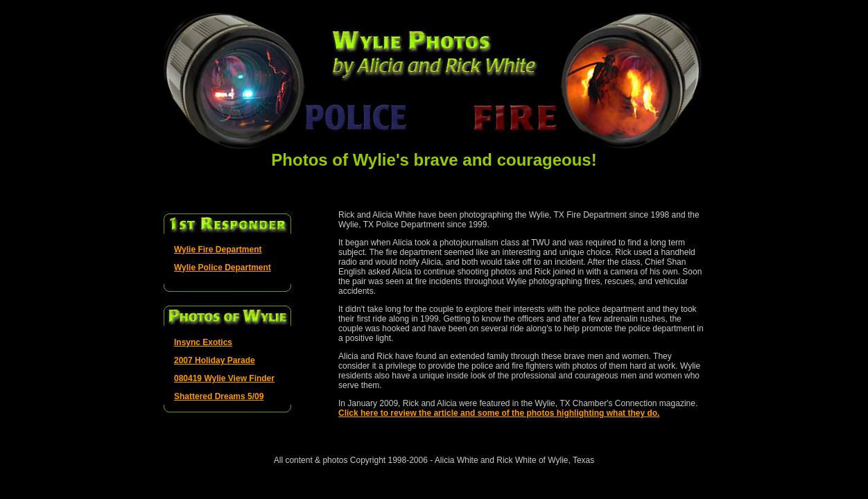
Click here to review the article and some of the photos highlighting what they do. (499, 413)
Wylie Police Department (223, 268)
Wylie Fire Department (218, 249)
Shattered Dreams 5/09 (219, 396)
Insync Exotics (203, 342)
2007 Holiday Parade (215, 360)
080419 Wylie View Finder (224, 378)
